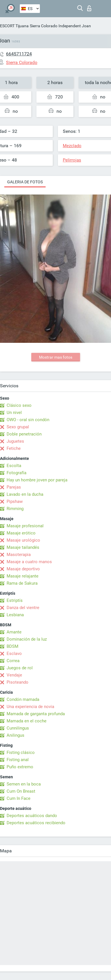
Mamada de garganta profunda (36, 714)
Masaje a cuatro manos (29, 562)
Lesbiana (15, 615)
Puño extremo (20, 767)
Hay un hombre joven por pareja (37, 480)
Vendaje (14, 675)
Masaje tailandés (23, 547)
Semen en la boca (24, 784)
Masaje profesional (25, 526)
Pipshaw (15, 501)
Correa (13, 661)
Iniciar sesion (89, 8)
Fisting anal (18, 760)
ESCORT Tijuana (14, 26)
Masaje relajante (23, 576)
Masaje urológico (23, 540)
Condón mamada (23, 699)
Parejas (14, 487)
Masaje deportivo (23, 569)
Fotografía (16, 473)
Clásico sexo (19, 405)
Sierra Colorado (44, 26)
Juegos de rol (20, 668)
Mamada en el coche (27, 721)
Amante (14, 632)
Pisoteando (17, 682)
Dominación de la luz (27, 639)
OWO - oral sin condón (28, 420)
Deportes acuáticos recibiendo (36, 823)
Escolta (14, 466)
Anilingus (15, 735)
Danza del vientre (23, 608)
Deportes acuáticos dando (32, 816)
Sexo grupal (18, 427)
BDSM (12, 646)
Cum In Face (18, 798)
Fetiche (14, 448)
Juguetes (15, 441)
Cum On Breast (21, 791)
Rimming (15, 509)
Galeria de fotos (25, 182)
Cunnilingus (18, 728)
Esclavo (14, 654)
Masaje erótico (21, 533)
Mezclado (72, 146)
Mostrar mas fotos (56, 357)
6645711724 (19, 54)
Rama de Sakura (22, 583)
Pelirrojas (72, 160)
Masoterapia (19, 555)
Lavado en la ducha (25, 494)
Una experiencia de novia (30, 707)
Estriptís (15, 600)
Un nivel (14, 413)
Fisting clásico (21, 752)
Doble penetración (24, 434)
